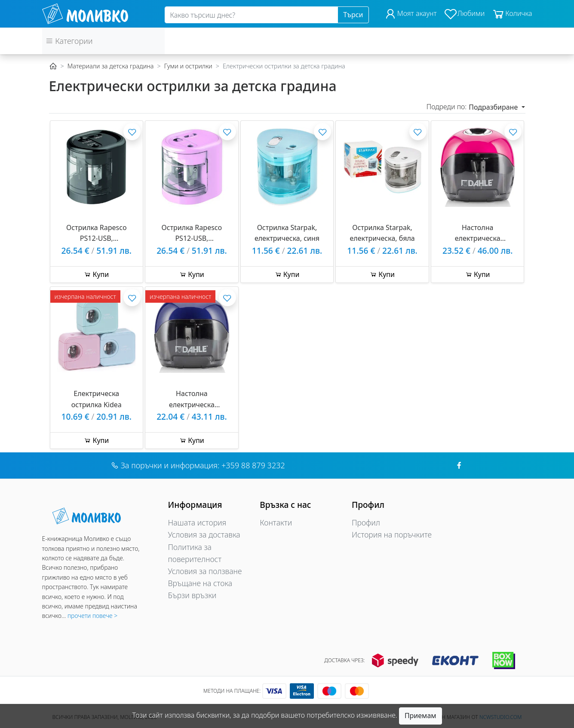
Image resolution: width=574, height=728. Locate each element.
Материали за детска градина (111, 66)
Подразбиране (494, 107)
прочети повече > (92, 616)
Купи (96, 274)
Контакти (276, 522)
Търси (353, 15)
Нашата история (197, 522)
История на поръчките (392, 534)
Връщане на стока (200, 583)
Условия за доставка (204, 534)
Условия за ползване (205, 571)
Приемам (421, 716)
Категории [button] (69, 41)
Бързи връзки (192, 595)
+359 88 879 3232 (253, 465)
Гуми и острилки (188, 66)
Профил (366, 522)
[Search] (252, 15)
